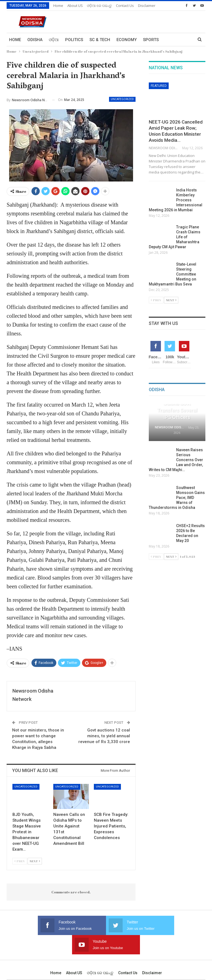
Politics (74, 40)
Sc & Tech (100, 40)
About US (75, 6)
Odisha (35, 40)
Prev (20, 861)
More (122, 6)
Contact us (128, 954)
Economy (127, 40)
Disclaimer (152, 954)
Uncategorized (122, 99)
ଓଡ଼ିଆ (54, 40)
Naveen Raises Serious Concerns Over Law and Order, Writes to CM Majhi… (176, 460)
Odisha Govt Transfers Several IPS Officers (177, 410)
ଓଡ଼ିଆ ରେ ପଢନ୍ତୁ (99, 6)
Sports (151, 40)
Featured (159, 86)
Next (35, 861)
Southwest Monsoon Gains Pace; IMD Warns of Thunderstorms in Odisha (177, 498)
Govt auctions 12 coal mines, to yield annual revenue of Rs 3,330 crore (104, 736)
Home (58, 6)
